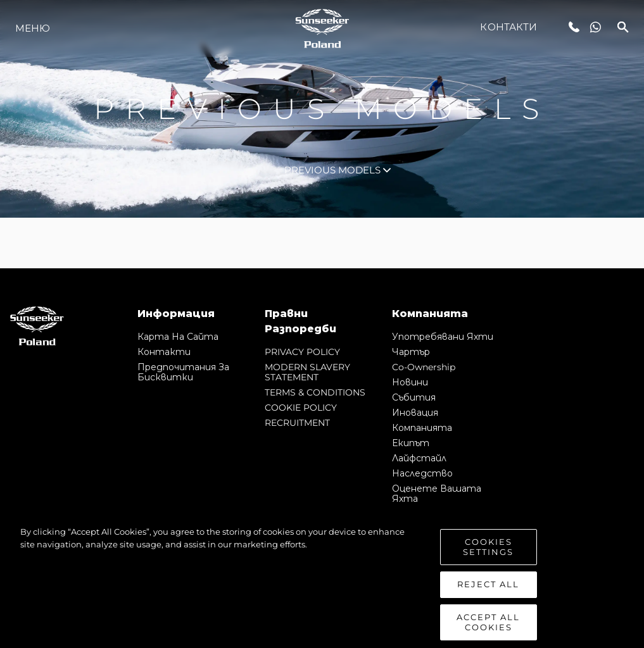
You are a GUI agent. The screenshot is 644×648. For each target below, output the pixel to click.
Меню (33, 28)
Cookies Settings (488, 561)
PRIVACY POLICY (302, 352)
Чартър (411, 352)
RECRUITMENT (297, 423)
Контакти (508, 27)
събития (414, 397)
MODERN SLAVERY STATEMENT (307, 372)
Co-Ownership (424, 367)
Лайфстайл (419, 458)
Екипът (411, 443)
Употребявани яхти (443, 337)
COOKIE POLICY (301, 408)
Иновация (415, 413)
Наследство (422, 473)
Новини (410, 382)
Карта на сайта (178, 337)
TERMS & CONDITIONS (315, 392)
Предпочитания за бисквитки (183, 372)
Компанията (422, 428)
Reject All (488, 599)
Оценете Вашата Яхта (437, 494)
